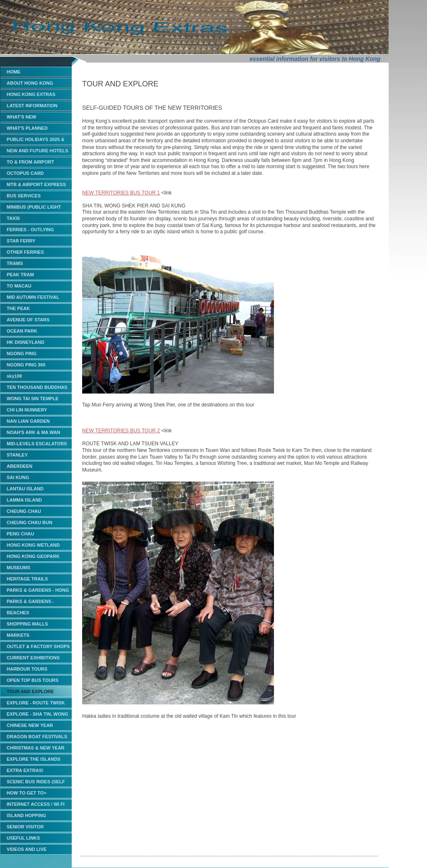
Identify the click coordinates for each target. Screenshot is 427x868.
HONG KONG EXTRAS (31, 94)
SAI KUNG (18, 477)
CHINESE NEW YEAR (30, 725)
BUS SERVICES (24, 196)
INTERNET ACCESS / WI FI (36, 804)
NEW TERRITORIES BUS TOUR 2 (121, 431)
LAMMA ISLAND (24, 500)
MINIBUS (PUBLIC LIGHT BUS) (34, 208)
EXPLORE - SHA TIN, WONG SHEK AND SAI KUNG (38, 715)
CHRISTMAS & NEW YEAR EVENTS (36, 749)
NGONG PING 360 (26, 365)
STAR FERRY (21, 241)
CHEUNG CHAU (24, 511)
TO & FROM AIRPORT (30, 162)
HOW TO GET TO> (26, 793)
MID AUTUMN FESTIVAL (33, 297)
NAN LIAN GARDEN (28, 421)
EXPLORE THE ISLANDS (34, 759)
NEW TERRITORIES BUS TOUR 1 (121, 193)
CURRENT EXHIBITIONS (33, 658)
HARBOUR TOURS (27, 669)
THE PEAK (18, 308)
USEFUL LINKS (23, 838)
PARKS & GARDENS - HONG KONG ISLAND (38, 592)
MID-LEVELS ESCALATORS (37, 444)
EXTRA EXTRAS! (25, 770)
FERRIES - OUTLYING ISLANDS (30, 231)
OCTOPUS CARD (25, 173)
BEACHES (18, 613)
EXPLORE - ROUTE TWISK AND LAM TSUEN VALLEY (36, 704)
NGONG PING (22, 353)
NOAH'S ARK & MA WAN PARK (33, 434)
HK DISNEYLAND (25, 342)
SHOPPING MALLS (27, 624)
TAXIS (13, 218)
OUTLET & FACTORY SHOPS (38, 646)
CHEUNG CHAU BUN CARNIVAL (29, 524)
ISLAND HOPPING (26, 815)
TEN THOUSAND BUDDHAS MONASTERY (37, 389)
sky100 (14, 376)
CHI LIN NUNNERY (27, 410)
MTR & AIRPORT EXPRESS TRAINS (36, 186)
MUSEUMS (18, 568)
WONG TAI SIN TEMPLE (33, 399)
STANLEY (17, 455)
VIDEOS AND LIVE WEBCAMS (27, 851)
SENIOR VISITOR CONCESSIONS (25, 828)
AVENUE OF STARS (28, 320)
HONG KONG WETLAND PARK (33, 546)
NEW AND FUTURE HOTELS (37, 151)
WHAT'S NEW (21, 117)
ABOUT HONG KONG (30, 83)
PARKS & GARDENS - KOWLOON (30, 603)
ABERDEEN (20, 466)
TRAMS (15, 263)
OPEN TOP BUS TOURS (33, 680)
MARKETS (18, 635)
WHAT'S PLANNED (27, 128)
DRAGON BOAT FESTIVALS (37, 737)
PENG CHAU (20, 534)
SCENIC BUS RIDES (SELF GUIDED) (36, 783)
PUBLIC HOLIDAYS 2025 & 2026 (35, 141)
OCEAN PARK (22, 331)
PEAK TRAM (20, 275)
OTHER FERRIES (25, 252)
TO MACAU (19, 286)
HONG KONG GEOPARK (33, 556)
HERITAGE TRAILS (27, 579)
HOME (14, 72)
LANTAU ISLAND (25, 489)
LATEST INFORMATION (32, 106)
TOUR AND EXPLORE (30, 691)
